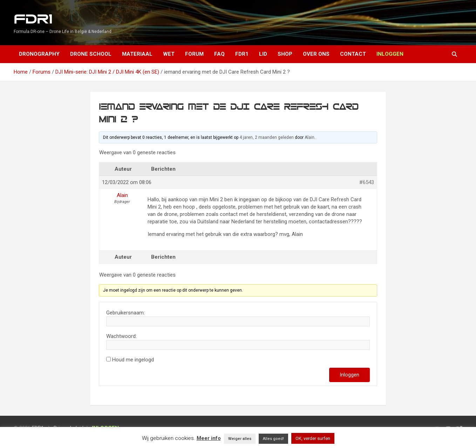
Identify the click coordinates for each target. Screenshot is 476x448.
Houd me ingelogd (133, 360)
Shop (285, 54)
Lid (263, 54)
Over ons (316, 54)
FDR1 (33, 19)
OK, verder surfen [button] (313, 438)
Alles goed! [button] (273, 439)
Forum (194, 54)
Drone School (91, 54)
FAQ (219, 54)
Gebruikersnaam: (125, 313)
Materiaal (137, 54)
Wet (169, 54)
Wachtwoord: (121, 336)
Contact (353, 54)
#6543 (367, 182)
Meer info (209, 438)
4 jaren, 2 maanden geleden (267, 137)
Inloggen (349, 375)
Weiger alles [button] (240, 439)
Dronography (39, 54)
